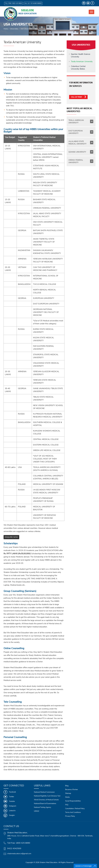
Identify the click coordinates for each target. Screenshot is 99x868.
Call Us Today (77, 97)
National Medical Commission (44, 792)
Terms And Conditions (73, 812)
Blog (67, 786)
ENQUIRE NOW (11, 537)
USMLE (37, 811)
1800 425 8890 (17, 3)
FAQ (67, 805)
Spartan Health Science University (81, 55)
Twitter (12, 797)
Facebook (12, 792)
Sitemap (68, 793)
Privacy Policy (70, 816)
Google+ (12, 815)
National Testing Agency (43, 807)
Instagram (13, 806)
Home (6, 29)
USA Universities (26, 29)
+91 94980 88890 (36, 3)
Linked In (12, 811)
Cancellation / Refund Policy (75, 809)
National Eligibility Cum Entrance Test (47, 796)
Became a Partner (72, 790)
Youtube (12, 801)
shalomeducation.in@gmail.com (19, 854)
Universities (14, 29)
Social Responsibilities (73, 801)
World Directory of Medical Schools (46, 800)
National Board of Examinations (45, 804)
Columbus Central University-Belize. (78, 68)
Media (67, 797)
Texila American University (82, 62)
